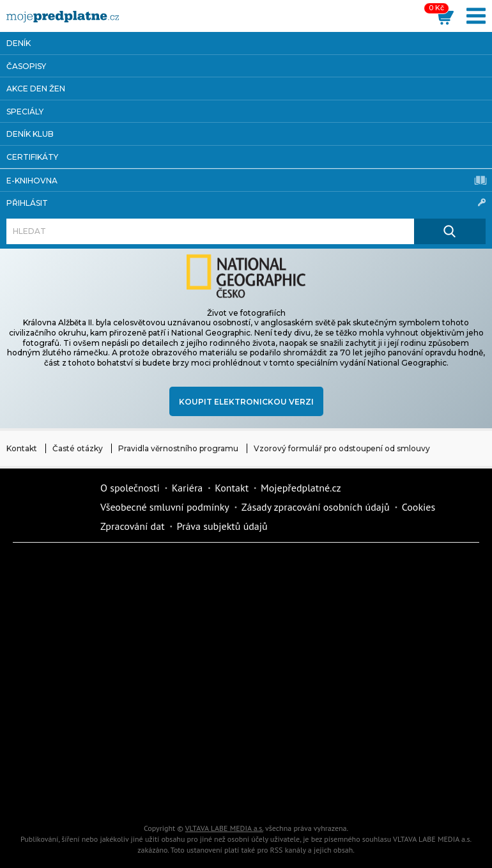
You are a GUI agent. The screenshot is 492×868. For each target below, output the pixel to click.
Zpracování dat (133, 526)
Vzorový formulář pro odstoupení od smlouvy (342, 448)
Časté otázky (78, 448)
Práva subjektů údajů (222, 526)
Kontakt (22, 448)
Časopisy (26, 66)
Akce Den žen (36, 89)
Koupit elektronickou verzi (246, 402)
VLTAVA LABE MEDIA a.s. (224, 828)
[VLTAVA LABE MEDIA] (63, 17)
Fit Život (278, 568)
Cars (387, 702)
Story (169, 702)
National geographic (278, 747)
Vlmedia (51, 507)
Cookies (419, 507)
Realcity (278, 613)
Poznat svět (169, 792)
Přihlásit (246, 203)
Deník (19, 43)
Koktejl (387, 792)
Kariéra (187, 488)
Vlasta (278, 658)
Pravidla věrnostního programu (178, 448)
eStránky (278, 702)
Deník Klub (30, 134)
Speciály (25, 112)
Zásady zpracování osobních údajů (316, 507)
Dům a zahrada (61, 613)
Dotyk (169, 568)
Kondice (169, 613)
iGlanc (278, 792)
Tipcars (169, 658)
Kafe (387, 613)
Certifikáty (32, 157)
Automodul (61, 792)
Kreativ (387, 747)
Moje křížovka (387, 568)
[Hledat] (210, 231)
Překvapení (169, 747)
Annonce (61, 702)
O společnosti (130, 488)
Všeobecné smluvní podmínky (165, 507)
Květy (387, 658)
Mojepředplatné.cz (301, 488)
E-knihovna (247, 180)
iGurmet (61, 747)
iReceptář (61, 658)
